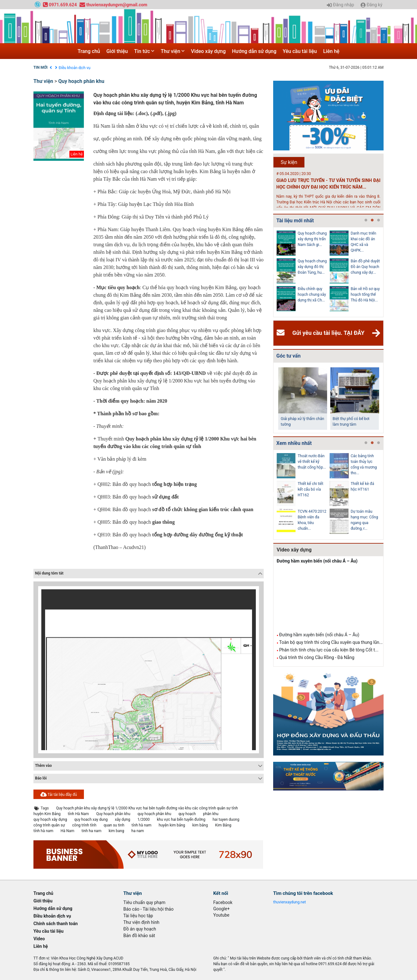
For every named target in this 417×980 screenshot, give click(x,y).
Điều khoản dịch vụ (75, 68)
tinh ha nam (92, 831)
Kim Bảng (223, 825)
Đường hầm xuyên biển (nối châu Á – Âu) (317, 561)
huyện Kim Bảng (47, 814)
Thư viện (173, 51)
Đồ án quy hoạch (140, 929)
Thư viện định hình (141, 922)
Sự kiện (289, 162)
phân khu (211, 814)
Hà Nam (68, 831)
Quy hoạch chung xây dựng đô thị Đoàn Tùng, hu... (312, 267)
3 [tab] (379, 220)
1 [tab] (366, 220)
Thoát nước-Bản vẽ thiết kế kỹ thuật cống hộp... (312, 462)
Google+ (221, 909)
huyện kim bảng (172, 825)
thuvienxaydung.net (290, 902)
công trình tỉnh (84, 825)
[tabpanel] (303, 272)
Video (39, 939)
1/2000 (144, 820)
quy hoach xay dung (91, 820)
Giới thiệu (117, 51)
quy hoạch (187, 814)
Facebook (223, 902)
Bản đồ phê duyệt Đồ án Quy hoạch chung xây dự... (365, 267)
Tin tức (144, 51)
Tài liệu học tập (138, 916)
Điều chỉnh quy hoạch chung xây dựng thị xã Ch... (312, 295)
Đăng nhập (340, 5)
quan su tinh (114, 825)
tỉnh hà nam (141, 825)
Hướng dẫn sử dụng (254, 51)
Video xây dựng (208, 51)
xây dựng (123, 820)
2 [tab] (372, 220)
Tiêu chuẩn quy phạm (144, 902)
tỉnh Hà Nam (78, 814)
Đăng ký (371, 5)
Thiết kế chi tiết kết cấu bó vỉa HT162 (311, 489)
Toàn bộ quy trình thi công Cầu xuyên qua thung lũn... (331, 642)
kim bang (116, 831)
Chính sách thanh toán (56, 924)
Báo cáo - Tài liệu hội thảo (148, 909)
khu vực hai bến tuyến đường (181, 820)
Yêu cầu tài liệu (300, 51)
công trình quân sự (49, 825)
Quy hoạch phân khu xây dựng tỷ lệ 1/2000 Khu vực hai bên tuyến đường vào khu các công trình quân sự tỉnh (147, 808)
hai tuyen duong (226, 820)
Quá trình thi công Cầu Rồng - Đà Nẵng (317, 657)
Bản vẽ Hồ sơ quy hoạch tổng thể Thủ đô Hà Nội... (365, 295)
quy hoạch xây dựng (50, 820)
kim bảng (200, 825)
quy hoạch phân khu (154, 814)
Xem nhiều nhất (294, 443)
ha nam (138, 831)
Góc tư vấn (288, 356)
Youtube (221, 915)
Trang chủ (89, 51)
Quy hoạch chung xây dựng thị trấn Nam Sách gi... (312, 239)
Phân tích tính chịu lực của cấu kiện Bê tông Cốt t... (329, 650)
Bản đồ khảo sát (139, 936)
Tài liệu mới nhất (295, 221)
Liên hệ (331, 51)
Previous (272, 272)
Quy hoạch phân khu (81, 81)
